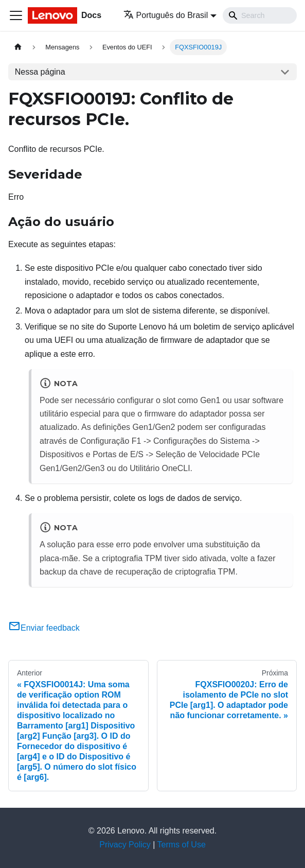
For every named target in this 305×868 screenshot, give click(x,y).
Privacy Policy (125, 845)
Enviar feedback (44, 628)
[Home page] (18, 47)
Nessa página (40, 72)
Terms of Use (182, 845)
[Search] (260, 15)
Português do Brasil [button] (166, 15)
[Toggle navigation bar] (16, 15)
